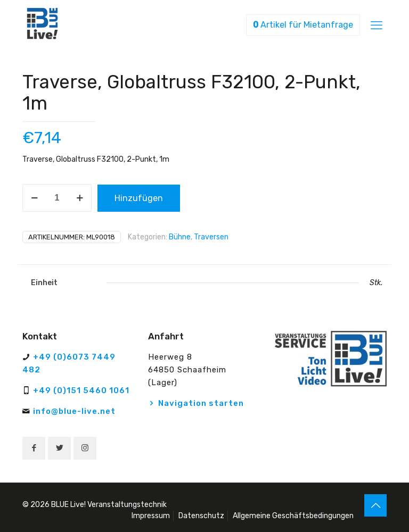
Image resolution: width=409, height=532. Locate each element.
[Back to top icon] (375, 505)
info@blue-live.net (74, 411)
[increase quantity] (80, 198)
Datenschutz (201, 516)
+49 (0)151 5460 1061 (81, 390)
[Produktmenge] (57, 198)
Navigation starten (201, 403)
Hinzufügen (139, 198)
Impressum (151, 516)
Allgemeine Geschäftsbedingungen (293, 516)
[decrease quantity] (34, 198)
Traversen (211, 237)
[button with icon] (34, 448)
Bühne (180, 237)
